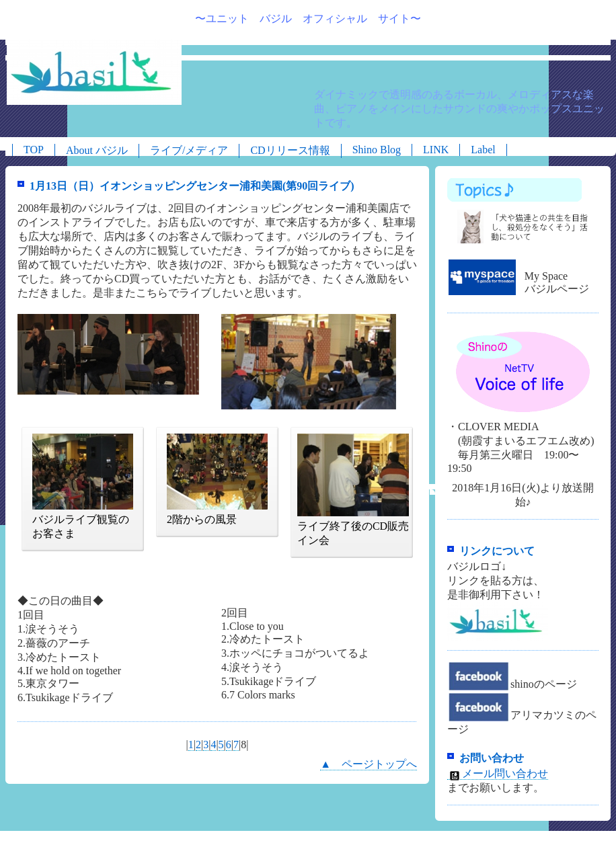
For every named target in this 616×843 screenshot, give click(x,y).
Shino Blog (377, 150)
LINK (436, 150)
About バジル (97, 150)
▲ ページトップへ (369, 764)
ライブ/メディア (189, 150)
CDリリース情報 (290, 150)
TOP (34, 150)
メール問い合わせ (498, 774)
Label (483, 150)
